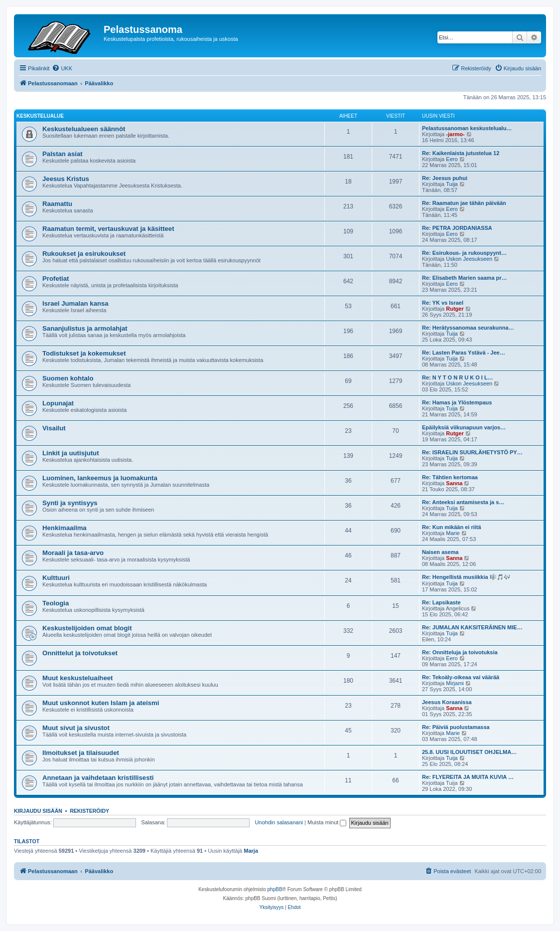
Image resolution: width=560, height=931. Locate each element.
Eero (452, 159)
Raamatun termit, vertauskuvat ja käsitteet (108, 229)
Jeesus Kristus (66, 179)
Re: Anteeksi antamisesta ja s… (463, 502)
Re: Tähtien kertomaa (450, 477)
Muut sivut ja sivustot (76, 728)
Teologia (56, 603)
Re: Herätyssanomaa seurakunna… (468, 328)
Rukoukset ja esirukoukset (84, 254)
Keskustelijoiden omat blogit (87, 628)
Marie (453, 533)
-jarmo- (455, 134)
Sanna (454, 483)
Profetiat (56, 279)
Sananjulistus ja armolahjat (85, 328)
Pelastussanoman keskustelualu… (467, 128)
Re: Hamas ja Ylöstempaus (457, 402)
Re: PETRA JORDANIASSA (457, 228)
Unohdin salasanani (279, 822)
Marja (251, 851)
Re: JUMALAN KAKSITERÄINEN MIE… (472, 627)
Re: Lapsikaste (441, 602)
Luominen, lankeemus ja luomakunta (100, 478)
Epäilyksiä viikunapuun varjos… (464, 427)
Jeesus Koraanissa (447, 702)
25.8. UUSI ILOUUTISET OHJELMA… (469, 752)
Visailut (54, 428)
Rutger (455, 309)
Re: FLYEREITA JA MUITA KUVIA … (468, 777)
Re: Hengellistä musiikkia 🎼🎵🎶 (466, 577)
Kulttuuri (56, 578)
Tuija (452, 184)
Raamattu (57, 204)
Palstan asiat (63, 154)
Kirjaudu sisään (38, 811)
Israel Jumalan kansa (75, 303)
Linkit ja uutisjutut (71, 453)
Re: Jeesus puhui (445, 178)
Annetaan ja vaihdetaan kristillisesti (98, 778)
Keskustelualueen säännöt (84, 129)
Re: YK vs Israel (443, 303)
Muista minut (327, 822)
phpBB (275, 889)
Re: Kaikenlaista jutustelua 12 (461, 153)
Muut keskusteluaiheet (77, 678)
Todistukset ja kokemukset (84, 353)
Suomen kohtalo (68, 378)
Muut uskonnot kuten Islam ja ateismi (101, 703)
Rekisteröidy (89, 811)
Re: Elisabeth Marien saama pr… (465, 278)
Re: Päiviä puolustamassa (456, 727)
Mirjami (455, 683)
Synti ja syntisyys (70, 503)
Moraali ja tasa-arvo (73, 553)
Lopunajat (58, 403)
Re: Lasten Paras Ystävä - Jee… (464, 353)
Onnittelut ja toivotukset (80, 653)
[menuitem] (62, 68)
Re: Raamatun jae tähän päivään (464, 203)
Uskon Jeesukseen (469, 259)
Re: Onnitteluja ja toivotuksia (460, 652)
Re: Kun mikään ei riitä (452, 527)
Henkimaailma (65, 528)
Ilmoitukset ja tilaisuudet (81, 753)
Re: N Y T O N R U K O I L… (458, 377)
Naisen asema (440, 552)
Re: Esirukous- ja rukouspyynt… (464, 253)
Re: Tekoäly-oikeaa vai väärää (461, 677)
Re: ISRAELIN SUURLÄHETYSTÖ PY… (472, 452)
